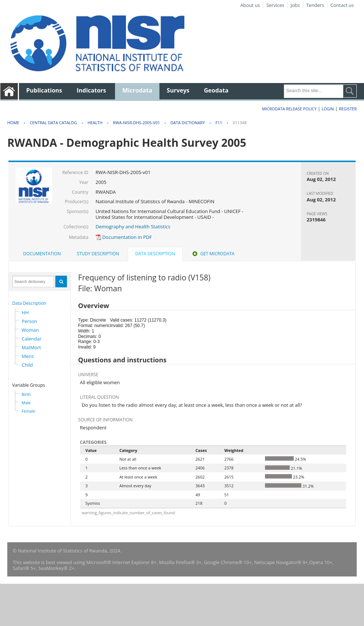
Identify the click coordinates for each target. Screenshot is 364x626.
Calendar (32, 339)
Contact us (342, 5)
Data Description (29, 303)
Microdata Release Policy (289, 109)
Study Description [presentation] (98, 254)
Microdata (137, 90)
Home (13, 123)
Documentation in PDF (124, 237)
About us (250, 5)
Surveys (178, 90)
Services (275, 5)
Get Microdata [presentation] (213, 254)
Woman (30, 330)
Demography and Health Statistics (133, 227)
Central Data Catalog (54, 123)
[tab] (42, 254)
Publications (44, 90)
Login (328, 109)
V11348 (240, 123)
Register (348, 109)
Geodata (216, 90)
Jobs (295, 5)
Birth (26, 394)
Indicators (92, 90)
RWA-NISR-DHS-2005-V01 (137, 123)
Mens (28, 356)
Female (29, 411)
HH (25, 312)
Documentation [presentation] (42, 254)
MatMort (31, 347)
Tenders (315, 5)
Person (29, 321)
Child (27, 365)
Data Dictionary (188, 123)
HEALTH (95, 123)
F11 (219, 123)
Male (26, 403)
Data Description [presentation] (155, 254)
